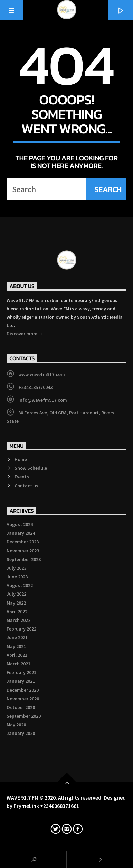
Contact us (26, 486)
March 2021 (18, 664)
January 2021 (21, 681)
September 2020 (24, 716)
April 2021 (17, 655)
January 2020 (21, 733)
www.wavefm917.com (42, 374)
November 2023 (23, 551)
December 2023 (23, 542)
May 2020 (16, 725)
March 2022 (18, 620)
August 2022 (20, 585)
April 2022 (17, 612)
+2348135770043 (35, 387)
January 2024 (21, 533)
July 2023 (16, 568)
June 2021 (17, 637)
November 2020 (23, 699)
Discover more (25, 334)
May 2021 (16, 646)
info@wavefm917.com (43, 400)
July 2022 (16, 594)
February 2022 (21, 629)
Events (22, 477)
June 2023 (17, 577)
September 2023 (24, 559)
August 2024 (20, 524)
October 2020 (21, 707)
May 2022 (16, 603)
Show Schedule (31, 468)
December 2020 (23, 690)
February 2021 (21, 672)
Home (21, 459)
